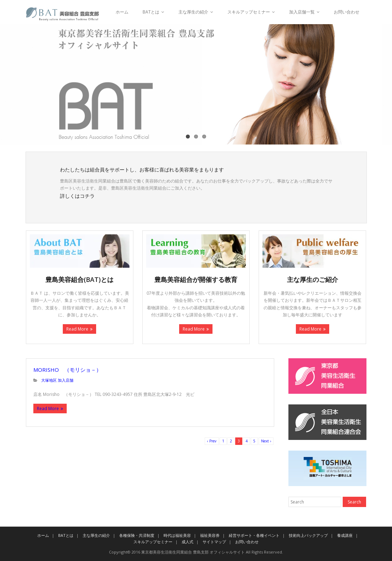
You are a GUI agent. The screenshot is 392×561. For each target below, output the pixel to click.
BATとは (151, 12)
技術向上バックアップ (308, 535)
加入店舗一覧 (302, 12)
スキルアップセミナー (249, 12)
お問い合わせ (347, 12)
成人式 (187, 542)
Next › (266, 441)
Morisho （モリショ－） (67, 370)
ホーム (122, 12)
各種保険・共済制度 (137, 535)
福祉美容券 (210, 535)
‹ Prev (212, 441)
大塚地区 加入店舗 (57, 380)
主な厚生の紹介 (193, 12)
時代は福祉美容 (177, 535)
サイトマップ (214, 542)
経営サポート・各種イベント (254, 535)
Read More (77, 329)
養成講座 (345, 535)
